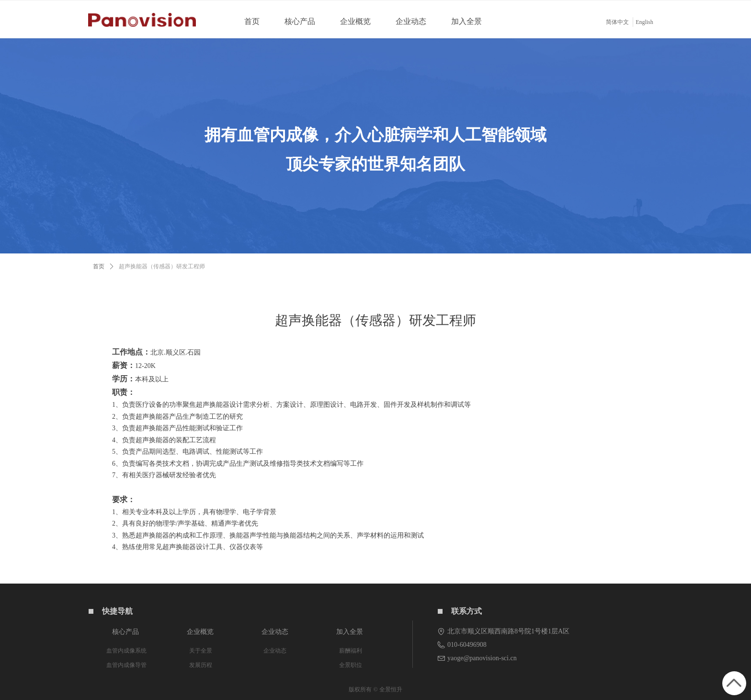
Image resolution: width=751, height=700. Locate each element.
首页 (99, 266)
